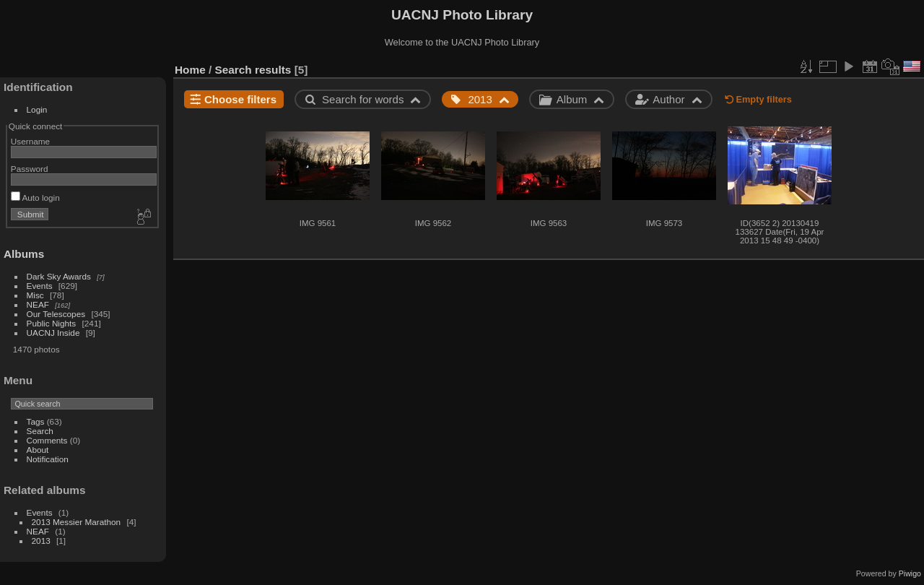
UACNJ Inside (53, 333)
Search (40, 431)
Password (30, 169)
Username (30, 141)
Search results (253, 70)
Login (37, 109)
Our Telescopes (56, 314)
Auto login (35, 198)
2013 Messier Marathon (77, 522)
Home (190, 70)
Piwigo (910, 573)
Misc (35, 295)
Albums (24, 254)
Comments (47, 440)
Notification (48, 459)
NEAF (38, 304)
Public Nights (52, 323)
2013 (41, 541)
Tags (36, 421)
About (38, 450)
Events (40, 286)
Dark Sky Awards (59, 276)
